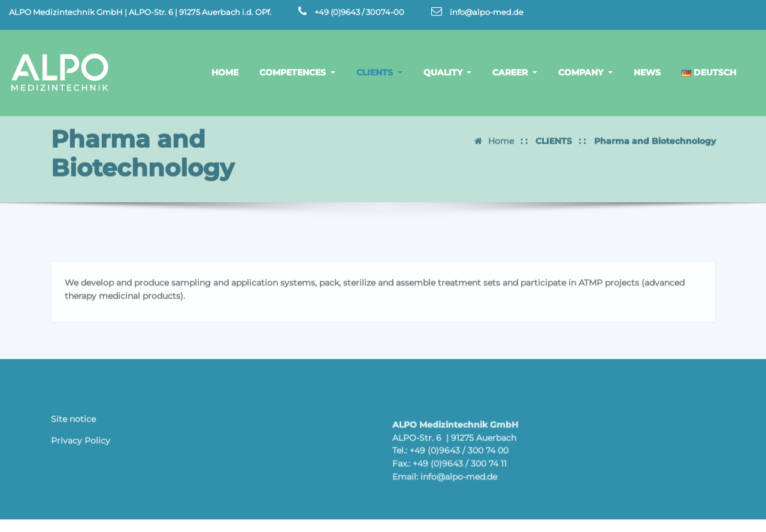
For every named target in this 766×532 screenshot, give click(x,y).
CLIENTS (379, 72)
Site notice (73, 422)
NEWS (647, 72)
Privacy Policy (81, 443)
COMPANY (585, 72)
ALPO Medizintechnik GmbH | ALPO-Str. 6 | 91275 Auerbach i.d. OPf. (140, 12)
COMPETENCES (297, 72)
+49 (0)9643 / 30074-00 (359, 12)
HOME (225, 72)
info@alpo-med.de (487, 12)
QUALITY (448, 72)
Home (501, 136)
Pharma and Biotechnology (655, 136)
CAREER (515, 72)
